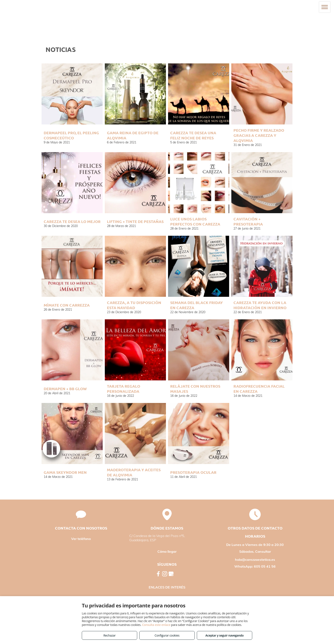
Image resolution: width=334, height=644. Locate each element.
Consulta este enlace (156, 625)
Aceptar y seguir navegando (224, 635)
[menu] (325, 7)
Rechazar (109, 635)
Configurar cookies (167, 635)
